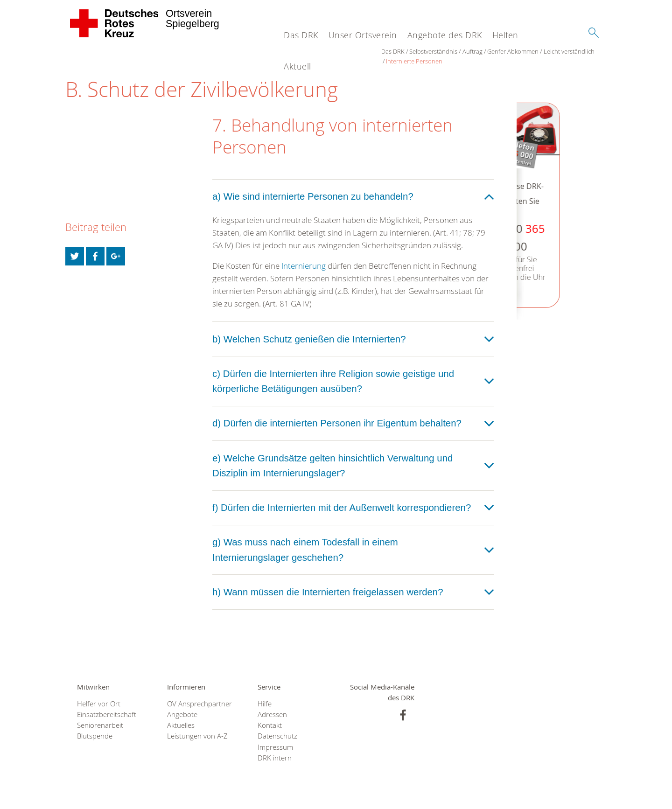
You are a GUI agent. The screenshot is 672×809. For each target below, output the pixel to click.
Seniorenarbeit (100, 725)
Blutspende (95, 736)
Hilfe (265, 704)
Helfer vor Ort (99, 704)
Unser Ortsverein (363, 35)
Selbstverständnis (433, 51)
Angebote (182, 715)
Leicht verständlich (569, 51)
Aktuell (297, 66)
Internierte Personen (414, 61)
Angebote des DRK (445, 35)
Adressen (272, 715)
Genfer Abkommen (513, 51)
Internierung (304, 266)
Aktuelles (181, 725)
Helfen (505, 35)
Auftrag (472, 51)
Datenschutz (277, 736)
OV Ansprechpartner (199, 704)
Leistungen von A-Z (197, 736)
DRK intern (275, 758)
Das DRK (301, 35)
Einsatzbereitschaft (107, 715)
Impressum (275, 747)
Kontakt (270, 725)
